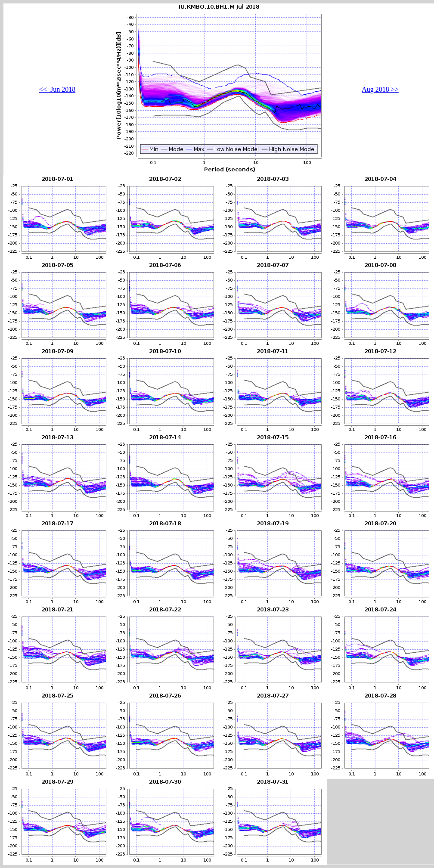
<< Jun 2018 (57, 89)
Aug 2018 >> (380, 89)
